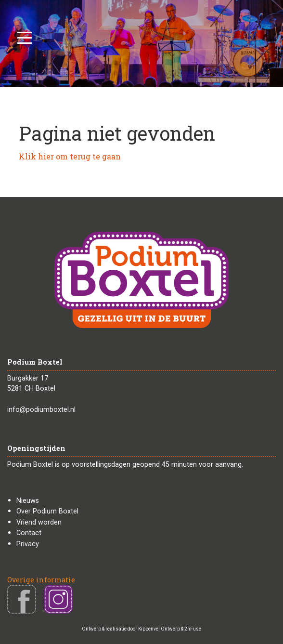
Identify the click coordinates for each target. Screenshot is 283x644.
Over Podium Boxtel (47, 511)
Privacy (28, 544)
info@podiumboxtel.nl (41, 410)
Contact (29, 533)
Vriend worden (39, 522)
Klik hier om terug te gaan (70, 156)
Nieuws (28, 501)
